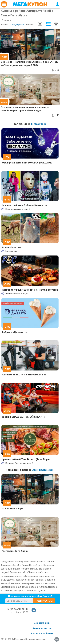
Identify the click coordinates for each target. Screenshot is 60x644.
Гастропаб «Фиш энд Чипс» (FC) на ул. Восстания (30, 290)
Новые (4, 24)
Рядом (30, 24)
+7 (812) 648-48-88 (17, 609)
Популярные (17, 24)
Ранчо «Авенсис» (11, 247)
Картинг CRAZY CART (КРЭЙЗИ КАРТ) (23, 417)
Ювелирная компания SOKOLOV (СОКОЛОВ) (27, 163)
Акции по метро (42, 628)
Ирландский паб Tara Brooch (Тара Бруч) (26, 459)
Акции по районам (42, 633)
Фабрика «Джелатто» (14, 332)
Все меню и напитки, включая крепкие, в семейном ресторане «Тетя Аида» (25, 109)
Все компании (42, 623)
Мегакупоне (39, 124)
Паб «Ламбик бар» (12, 508)
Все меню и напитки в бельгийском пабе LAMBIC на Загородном (29, 63)
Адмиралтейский (43, 470)
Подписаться (44, 601)
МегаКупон (30, 4)
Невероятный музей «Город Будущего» (24, 205)
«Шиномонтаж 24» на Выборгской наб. (24, 374)
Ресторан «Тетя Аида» (15, 551)
